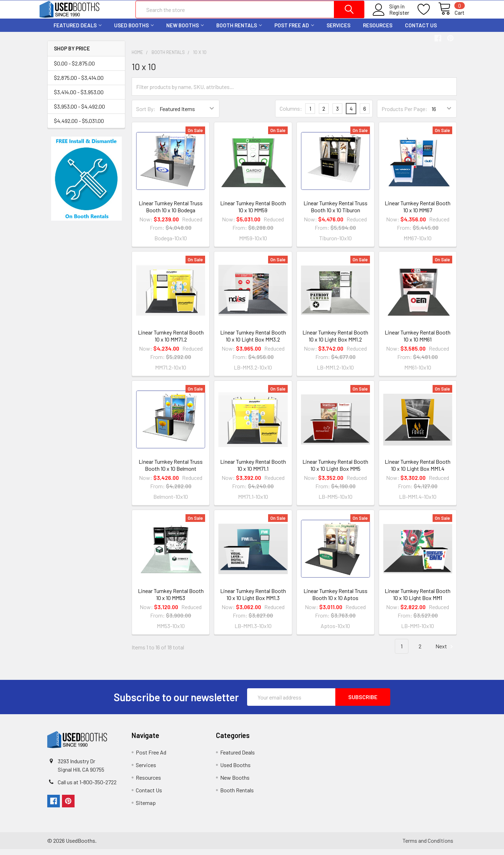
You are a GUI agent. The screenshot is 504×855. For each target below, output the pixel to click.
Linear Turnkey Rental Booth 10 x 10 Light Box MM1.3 (253, 600)
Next (445, 652)
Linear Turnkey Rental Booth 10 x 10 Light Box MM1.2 (335, 341)
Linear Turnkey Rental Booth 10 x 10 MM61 (418, 341)
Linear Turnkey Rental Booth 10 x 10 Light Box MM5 (335, 471)
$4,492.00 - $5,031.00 (79, 126)
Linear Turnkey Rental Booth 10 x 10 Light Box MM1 (418, 600)
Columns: (291, 114)
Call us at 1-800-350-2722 (87, 788)
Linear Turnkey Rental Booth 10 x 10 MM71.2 (171, 341)
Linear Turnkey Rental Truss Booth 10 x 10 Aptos (335, 600)
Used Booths (134, 31)
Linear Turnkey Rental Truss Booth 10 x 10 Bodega (171, 212)
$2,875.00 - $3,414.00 (79, 83)
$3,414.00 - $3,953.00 (79, 98)
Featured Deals (78, 31)
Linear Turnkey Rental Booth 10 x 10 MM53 (171, 600)
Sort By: (146, 114)
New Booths (185, 31)
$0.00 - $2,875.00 (74, 69)
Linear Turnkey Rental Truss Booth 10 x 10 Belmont (171, 471)
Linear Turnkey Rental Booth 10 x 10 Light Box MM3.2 (253, 341)
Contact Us (421, 31)
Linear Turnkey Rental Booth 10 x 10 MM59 (253, 212)
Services (338, 31)
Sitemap (146, 809)
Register (391, 16)
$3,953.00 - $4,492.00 (79, 112)
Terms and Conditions (428, 846)
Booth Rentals (239, 31)
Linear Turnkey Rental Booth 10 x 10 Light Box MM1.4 (418, 471)
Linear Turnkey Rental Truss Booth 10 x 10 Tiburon (335, 212)
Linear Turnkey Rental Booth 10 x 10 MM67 (418, 212)
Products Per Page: (404, 114)
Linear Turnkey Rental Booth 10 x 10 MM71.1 (253, 471)
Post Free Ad (294, 31)
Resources (378, 31)
